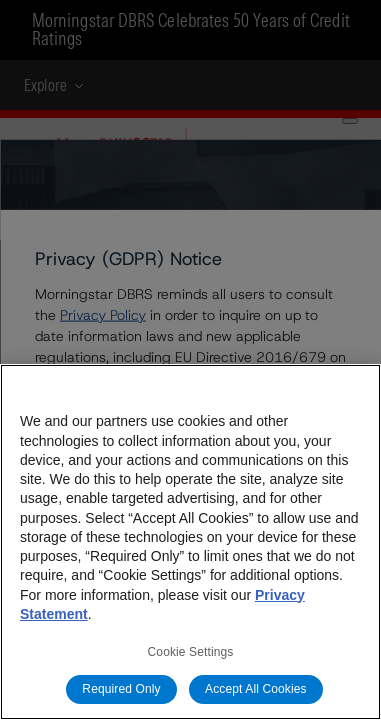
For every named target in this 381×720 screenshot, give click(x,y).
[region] (190, 542)
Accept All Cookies (256, 689)
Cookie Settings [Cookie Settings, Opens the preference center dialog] (191, 652)
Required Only (121, 689)
